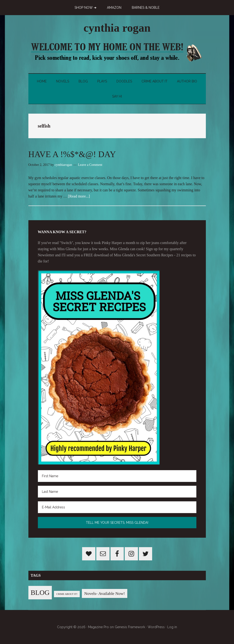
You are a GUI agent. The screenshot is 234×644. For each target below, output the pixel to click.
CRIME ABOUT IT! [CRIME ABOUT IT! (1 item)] (67, 594)
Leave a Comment (90, 165)
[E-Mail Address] (117, 507)
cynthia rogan (117, 28)
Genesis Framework (130, 627)
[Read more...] (79, 196)
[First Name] (117, 476)
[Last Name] (117, 492)
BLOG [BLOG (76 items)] (40, 592)
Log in (172, 627)
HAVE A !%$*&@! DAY (72, 154)
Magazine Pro (98, 627)
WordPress (156, 627)
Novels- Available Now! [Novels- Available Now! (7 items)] (105, 593)
